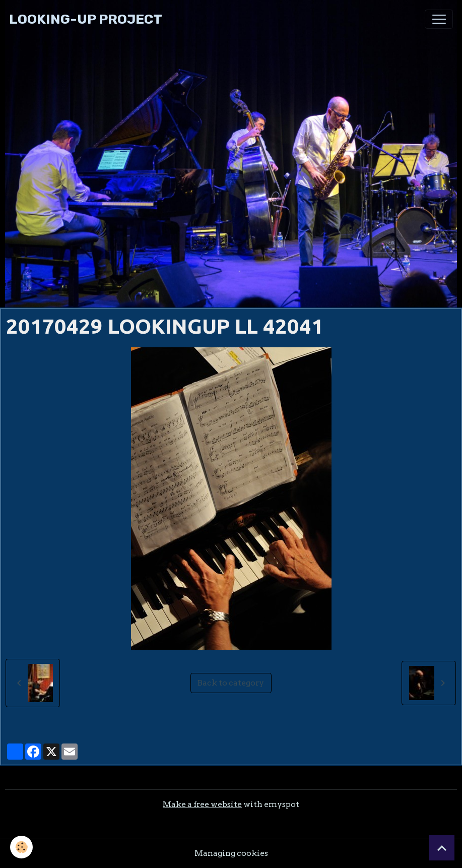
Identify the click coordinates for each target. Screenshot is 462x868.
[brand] (86, 19)
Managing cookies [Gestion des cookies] (231, 853)
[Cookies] (21, 847)
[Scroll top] (442, 848)
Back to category (231, 683)
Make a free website (202, 804)
